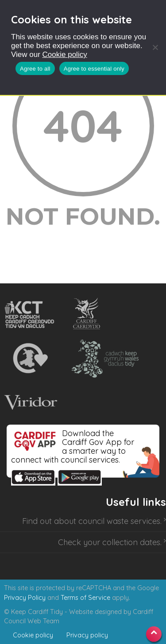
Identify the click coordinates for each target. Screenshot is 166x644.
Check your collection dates (109, 542)
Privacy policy (87, 635)
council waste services (119, 521)
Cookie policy (65, 55)
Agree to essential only (94, 69)
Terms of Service (85, 598)
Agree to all (35, 69)
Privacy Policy (25, 598)
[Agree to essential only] (155, 47)
